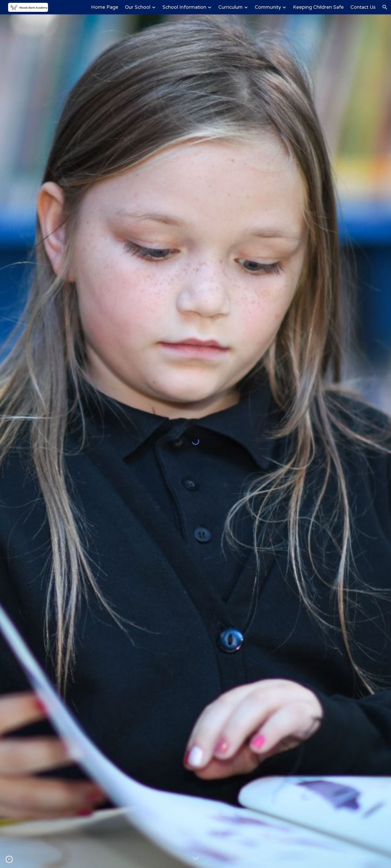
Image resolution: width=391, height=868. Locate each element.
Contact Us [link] (363, 7)
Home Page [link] (105, 7)
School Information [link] (184, 7)
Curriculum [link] (231, 7)
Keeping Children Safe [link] (318, 7)
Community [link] (268, 7)
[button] (385, 7)
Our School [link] (138, 7)
